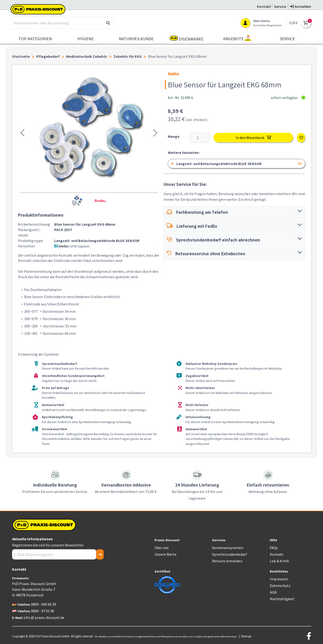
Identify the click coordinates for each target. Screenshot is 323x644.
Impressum (279, 579)
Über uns (162, 548)
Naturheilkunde (136, 39)
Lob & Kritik (279, 561)
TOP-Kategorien (35, 39)
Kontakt (277, 554)
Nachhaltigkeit (282, 599)
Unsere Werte (166, 554)
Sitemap (246, 636)
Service (288, 39)
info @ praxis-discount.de (44, 617)
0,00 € (293, 23)
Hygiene (86, 39)
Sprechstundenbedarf (230, 554)
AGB (273, 592)
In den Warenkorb (253, 138)
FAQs (274, 548)
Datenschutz (280, 586)
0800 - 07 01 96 (43, 611)
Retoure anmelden (227, 561)
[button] (22, 133)
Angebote (237, 38)
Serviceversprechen (228, 548)
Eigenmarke (187, 39)
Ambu (72, 246)
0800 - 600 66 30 (44, 604)
